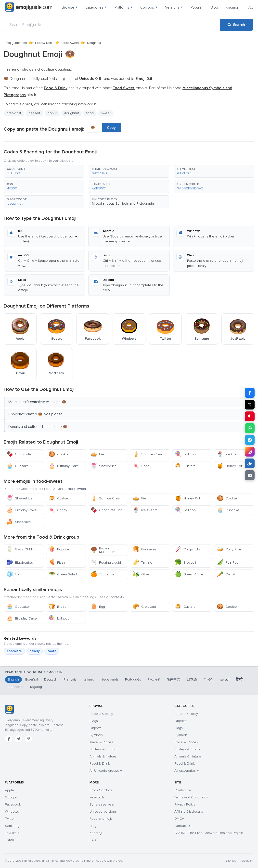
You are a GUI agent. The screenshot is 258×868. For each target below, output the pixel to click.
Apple (9, 790)
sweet (106, 113)
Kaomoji (232, 7)
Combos (149, 7)
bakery (35, 651)
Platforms (123, 7)
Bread (58, 607)
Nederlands (110, 679)
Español (32, 679)
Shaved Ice (104, 466)
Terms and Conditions (191, 797)
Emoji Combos (101, 790)
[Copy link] (250, 463)
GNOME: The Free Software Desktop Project (209, 833)
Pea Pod (228, 563)
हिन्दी (239, 679)
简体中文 (173, 679)
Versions (174, 7)
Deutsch (51, 679)
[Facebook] (9, 739)
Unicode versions (103, 812)
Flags (94, 721)
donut (52, 113)
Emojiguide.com (15, 43)
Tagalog (36, 687)
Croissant (144, 607)
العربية (225, 679)
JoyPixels (12, 833)
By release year (102, 804)
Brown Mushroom (103, 550)
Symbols (96, 735)
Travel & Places (101, 742)
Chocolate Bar (22, 454)
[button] (44, 171)
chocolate (14, 651)
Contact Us (183, 826)
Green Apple (189, 574)
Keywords (97, 797)
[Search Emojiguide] (112, 25)
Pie (97, 454)
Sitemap (231, 861)
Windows (12, 812)
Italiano (89, 679)
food (90, 113)
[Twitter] (19, 739)
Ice (13, 574)
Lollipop (185, 454)
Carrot (226, 574)
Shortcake (19, 522)
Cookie (59, 454)
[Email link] (250, 475)
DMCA (179, 819)
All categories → (187, 771)
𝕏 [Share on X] (250, 405)
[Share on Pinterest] (250, 416)
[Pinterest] (28, 739)
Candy (142, 466)
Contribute (183, 790)
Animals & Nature (103, 756)
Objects (96, 728)
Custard (185, 466)
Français (70, 679)
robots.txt (247, 861)
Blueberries (20, 563)
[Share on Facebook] (250, 393)
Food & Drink (44, 43)
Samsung (12, 826)
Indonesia (16, 687)
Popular (197, 7)
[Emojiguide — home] (29, 7)
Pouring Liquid (106, 563)
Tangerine (103, 574)
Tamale (142, 563)
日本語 (192, 679)
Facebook (13, 804)
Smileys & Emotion (104, 749)
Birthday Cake (64, 466)
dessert (34, 113)
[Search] (236, 25)
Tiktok (9, 840)
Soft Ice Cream (149, 454)
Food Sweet (70, 43)
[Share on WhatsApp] (250, 428)
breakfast (14, 113)
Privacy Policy (185, 804)
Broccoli (185, 563)
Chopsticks (188, 549)
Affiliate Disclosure (189, 812)
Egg (98, 607)
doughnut (71, 113)
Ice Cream (229, 454)
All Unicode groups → (106, 771)
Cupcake (18, 466)
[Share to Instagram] (250, 452)
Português (133, 679)
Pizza (57, 563)
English (13, 679)
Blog (214, 7)
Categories (96, 7)
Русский (154, 679)
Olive (141, 574)
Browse (70, 7)
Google (11, 797)
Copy (111, 128)
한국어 (208, 679)
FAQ (250, 7)
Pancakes (145, 549)
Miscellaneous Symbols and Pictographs (123, 204)
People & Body (101, 714)
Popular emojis (101, 819)
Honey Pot (229, 466)
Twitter (10, 819)
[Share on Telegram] (250, 440)
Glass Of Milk (21, 549)
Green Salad (63, 574)
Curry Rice (229, 549)
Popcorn (59, 549)
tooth (52, 651)
